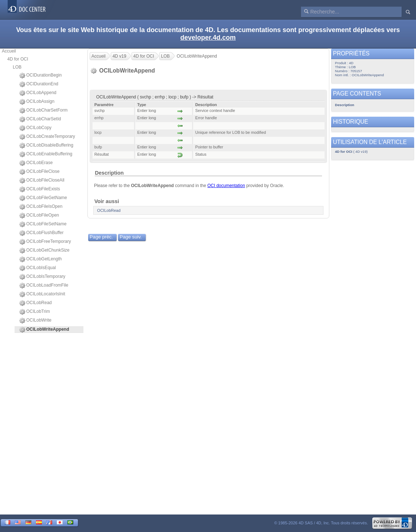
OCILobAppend (38, 93)
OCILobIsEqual (38, 268)
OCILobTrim (35, 312)
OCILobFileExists (40, 189)
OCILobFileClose (39, 172)
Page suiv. (131, 237)
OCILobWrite (35, 321)
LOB (17, 67)
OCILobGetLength (40, 259)
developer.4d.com (208, 38)
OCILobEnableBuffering (46, 154)
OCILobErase (36, 163)
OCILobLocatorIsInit (42, 294)
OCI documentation (226, 186)
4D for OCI (18, 59)
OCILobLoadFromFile (44, 286)
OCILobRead (36, 303)
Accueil (9, 51)
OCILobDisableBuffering (46, 145)
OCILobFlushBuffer (42, 233)
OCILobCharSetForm (43, 110)
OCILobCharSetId (40, 119)
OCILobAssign (37, 102)
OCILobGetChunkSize (44, 251)
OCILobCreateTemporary (47, 137)
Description (109, 173)
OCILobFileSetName (43, 224)
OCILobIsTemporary (42, 277)
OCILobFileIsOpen (41, 207)
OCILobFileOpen (39, 215)
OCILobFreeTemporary (45, 242)
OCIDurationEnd (39, 84)
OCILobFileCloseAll (42, 180)
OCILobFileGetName (43, 198)
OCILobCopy (35, 128)
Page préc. (101, 237)
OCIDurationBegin (40, 75)
